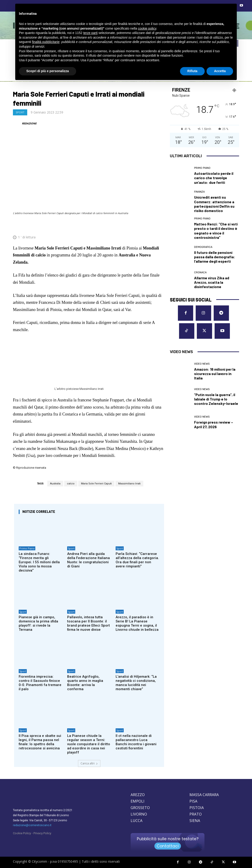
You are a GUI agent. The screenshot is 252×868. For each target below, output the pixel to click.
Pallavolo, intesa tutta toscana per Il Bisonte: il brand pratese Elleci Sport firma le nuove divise (88, 623)
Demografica (203, 247)
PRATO (196, 814)
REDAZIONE (29, 123)
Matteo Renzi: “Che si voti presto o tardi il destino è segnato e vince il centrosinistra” (216, 231)
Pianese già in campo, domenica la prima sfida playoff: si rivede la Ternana (38, 623)
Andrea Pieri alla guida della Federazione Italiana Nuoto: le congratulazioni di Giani (88, 560)
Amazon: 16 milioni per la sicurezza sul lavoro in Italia (215, 374)
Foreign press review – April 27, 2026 (214, 424)
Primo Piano (27, 548)
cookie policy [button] (147, 28)
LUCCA (136, 821)
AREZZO (138, 795)
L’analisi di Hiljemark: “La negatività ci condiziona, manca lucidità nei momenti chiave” (136, 683)
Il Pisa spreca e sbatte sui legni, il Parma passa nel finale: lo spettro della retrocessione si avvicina (40, 742)
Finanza (199, 192)
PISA (193, 801)
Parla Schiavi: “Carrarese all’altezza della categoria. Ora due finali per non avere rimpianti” (137, 560)
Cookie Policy (22, 833)
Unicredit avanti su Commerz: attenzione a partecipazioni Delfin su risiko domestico (214, 204)
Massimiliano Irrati (129, 484)
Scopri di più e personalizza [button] (48, 71)
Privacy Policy (42, 833)
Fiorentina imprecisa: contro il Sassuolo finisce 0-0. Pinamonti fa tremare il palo (40, 683)
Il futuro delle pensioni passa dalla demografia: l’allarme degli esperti (215, 257)
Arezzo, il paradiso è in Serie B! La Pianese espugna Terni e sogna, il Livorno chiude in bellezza (137, 623)
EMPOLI (138, 801)
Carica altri (89, 763)
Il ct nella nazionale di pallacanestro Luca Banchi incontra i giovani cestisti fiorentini (136, 742)
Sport (20, 112)
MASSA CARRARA (204, 795)
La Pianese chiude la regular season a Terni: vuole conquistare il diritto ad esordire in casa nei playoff (89, 744)
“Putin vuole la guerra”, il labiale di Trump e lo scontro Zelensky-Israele (216, 399)
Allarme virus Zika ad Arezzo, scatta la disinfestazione (212, 282)
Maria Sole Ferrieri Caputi (96, 484)
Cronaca (200, 272)
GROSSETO (140, 808)
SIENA (195, 821)
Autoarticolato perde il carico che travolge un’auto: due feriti (214, 178)
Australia (55, 484)
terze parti (90, 33)
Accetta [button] (220, 71)
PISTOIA (197, 808)
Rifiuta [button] (192, 71)
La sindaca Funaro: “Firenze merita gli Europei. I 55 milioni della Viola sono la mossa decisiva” (39, 562)
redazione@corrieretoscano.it (32, 825)
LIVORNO (139, 814)
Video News (202, 364)
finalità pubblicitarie (46, 42)
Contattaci (168, 846)
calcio (71, 484)
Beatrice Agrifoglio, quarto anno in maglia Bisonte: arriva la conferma (85, 683)
